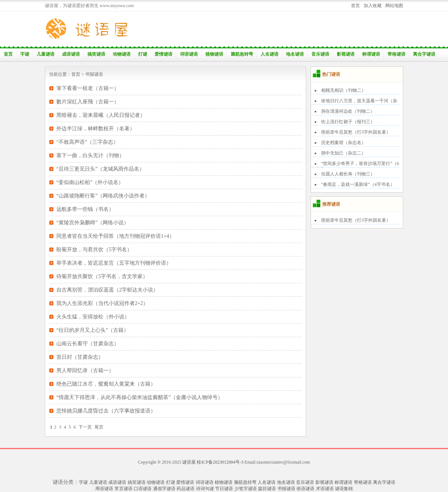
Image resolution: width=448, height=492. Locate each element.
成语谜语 (71, 54)
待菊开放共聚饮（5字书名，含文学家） (102, 276)
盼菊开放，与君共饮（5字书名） (94, 250)
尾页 (99, 427)
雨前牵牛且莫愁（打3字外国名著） (356, 132)
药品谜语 (186, 489)
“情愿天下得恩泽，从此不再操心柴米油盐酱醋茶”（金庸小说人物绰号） (140, 397)
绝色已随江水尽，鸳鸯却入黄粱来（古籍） (106, 384)
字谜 (25, 54)
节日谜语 (224, 489)
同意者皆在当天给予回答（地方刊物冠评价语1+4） (115, 236)
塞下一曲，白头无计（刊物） (90, 155)
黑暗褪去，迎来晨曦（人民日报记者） (101, 115)
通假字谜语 (164, 489)
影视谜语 (346, 54)
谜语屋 (189, 462)
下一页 (85, 427)
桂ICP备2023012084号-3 (220, 462)
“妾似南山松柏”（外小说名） (90, 182)
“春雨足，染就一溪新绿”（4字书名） (358, 184)
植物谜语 (214, 54)
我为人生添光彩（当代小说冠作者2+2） (102, 303)
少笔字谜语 (246, 489)
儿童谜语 (46, 54)
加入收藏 (373, 6)
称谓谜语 (371, 54)
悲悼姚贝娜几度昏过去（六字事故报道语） (106, 411)
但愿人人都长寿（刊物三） (348, 174)
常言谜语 (124, 489)
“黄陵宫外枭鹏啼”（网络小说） (93, 223)
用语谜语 (104, 489)
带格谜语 (396, 54)
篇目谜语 (267, 489)
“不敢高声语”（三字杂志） (87, 142)
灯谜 (143, 54)
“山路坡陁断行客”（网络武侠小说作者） (103, 196)
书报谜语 (94, 74)
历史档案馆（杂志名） (343, 143)
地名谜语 (295, 54)
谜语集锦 (344, 489)
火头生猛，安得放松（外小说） (93, 317)
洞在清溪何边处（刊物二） (348, 111)
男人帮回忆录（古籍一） (85, 370)
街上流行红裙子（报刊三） (348, 122)
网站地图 (394, 6)
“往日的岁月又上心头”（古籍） (93, 330)
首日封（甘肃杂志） (80, 357)
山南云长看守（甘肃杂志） (88, 344)
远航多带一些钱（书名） (85, 209)
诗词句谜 (205, 489)
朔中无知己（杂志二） (343, 153)
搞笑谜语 (96, 54)
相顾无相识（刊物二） (343, 90)
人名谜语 (270, 54)
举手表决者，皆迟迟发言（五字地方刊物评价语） (114, 263)
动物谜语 (122, 54)
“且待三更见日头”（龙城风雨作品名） (100, 169)
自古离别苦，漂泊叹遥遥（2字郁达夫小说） (107, 290)
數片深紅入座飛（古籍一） (88, 102)
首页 (355, 6)
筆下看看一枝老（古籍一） (88, 88)
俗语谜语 (305, 489)
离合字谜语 (424, 54)
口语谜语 (143, 489)
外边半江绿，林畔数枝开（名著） (96, 129)
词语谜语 (189, 54)
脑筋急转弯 (242, 54)
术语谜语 (325, 489)
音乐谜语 (320, 54)
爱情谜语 (164, 54)
